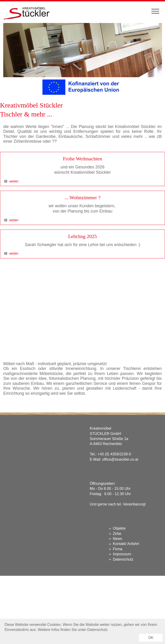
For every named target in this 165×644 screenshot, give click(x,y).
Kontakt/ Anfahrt (126, 544)
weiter (9, 181)
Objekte (119, 528)
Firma (118, 549)
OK (151, 638)
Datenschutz (123, 559)
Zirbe (117, 534)
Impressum (122, 554)
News (118, 539)
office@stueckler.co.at (120, 459)
